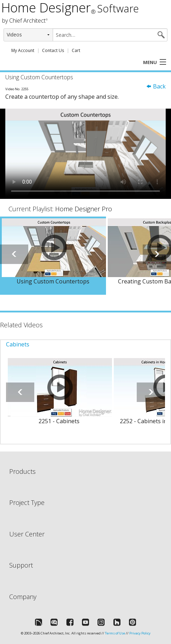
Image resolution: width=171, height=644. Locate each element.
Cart (76, 50)
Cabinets (18, 344)
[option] (53, 256)
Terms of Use (115, 633)
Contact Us (53, 50)
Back (156, 86)
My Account (23, 50)
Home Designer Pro (84, 209)
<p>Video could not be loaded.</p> (85, 154)
